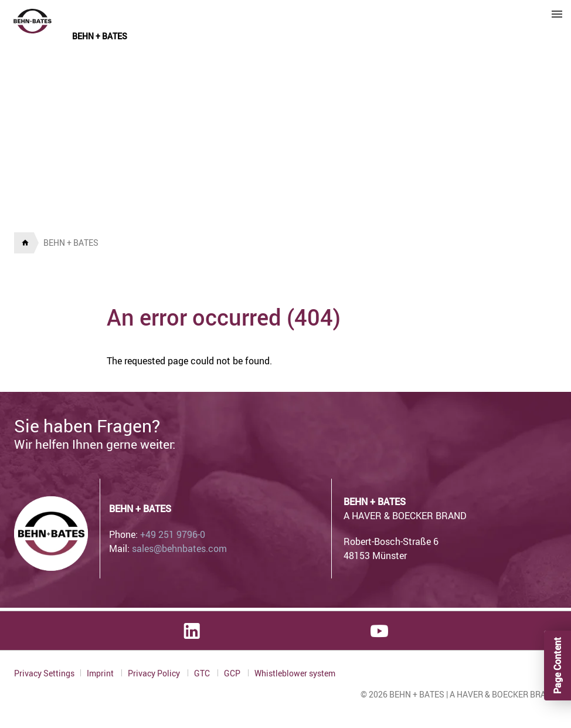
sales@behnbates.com (179, 548)
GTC (203, 673)
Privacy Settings (44, 673)
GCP (233, 673)
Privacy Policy (155, 673)
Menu (557, 14)
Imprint (101, 673)
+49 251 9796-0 (173, 534)
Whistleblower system (295, 673)
